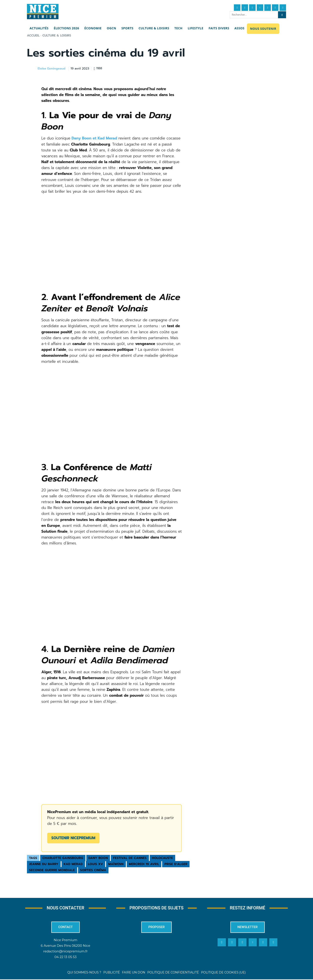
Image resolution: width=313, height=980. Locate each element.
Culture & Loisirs (57, 36)
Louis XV (96, 864)
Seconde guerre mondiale (52, 870)
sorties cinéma (93, 870)
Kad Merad (73, 864)
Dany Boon (98, 858)
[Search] (282, 15)
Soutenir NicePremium (73, 838)
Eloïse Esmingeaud (52, 69)
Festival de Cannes (130, 858)
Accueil (33, 36)
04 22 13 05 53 (65, 958)
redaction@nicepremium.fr (65, 952)
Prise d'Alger (176, 864)
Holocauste (162, 858)
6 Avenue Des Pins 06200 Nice (66, 946)
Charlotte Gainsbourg (63, 858)
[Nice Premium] (43, 12)
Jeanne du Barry (44, 864)
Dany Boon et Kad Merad (94, 138)
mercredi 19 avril (144, 864)
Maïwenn (116, 864)
